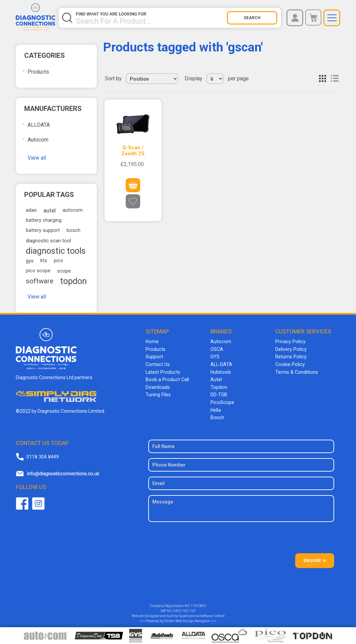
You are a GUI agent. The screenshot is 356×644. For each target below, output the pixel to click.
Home (152, 341)
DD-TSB (219, 393)
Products (38, 72)
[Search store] (151, 18)
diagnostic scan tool (48, 241)
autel (50, 210)
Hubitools (220, 371)
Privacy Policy (290, 341)
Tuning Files (158, 393)
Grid (322, 79)
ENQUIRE (312, 558)
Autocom (38, 140)
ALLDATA (39, 125)
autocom (73, 210)
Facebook (22, 501)
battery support (43, 230)
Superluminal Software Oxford (202, 614)
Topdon (219, 386)
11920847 (199, 603)
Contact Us (157, 364)
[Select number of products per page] (215, 79)
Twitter (38, 501)
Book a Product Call (166, 378)
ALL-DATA (221, 364)
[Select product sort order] (152, 79)
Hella (216, 408)
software (40, 281)
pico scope (38, 271)
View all (37, 158)
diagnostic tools (56, 251)
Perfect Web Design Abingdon (187, 619)
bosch (73, 230)
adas (31, 210)
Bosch (217, 415)
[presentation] (241, 538)
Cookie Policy (289, 364)
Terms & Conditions (296, 371)
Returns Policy (290, 356)
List (334, 79)
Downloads (157, 386)
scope (64, 271)
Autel (216, 378)
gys (30, 261)
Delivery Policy (290, 349)
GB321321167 (184, 609)
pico (58, 261)
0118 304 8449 (42, 454)
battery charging (44, 220)
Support (154, 356)
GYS (215, 356)
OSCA (217, 349)
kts (44, 261)
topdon (73, 281)
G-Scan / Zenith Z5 (133, 151)
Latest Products (162, 371)
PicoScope (222, 401)
